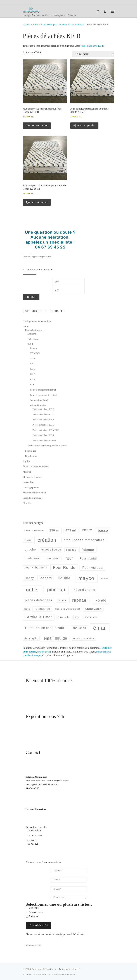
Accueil (27, 25)
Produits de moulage (33, 498)
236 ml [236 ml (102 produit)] (55, 530)
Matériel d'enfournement (35, 493)
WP (37, 974)
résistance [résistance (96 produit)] (42, 609)
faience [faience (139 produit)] (88, 550)
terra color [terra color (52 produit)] (64, 617)
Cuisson (32, 916)
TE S (32, 358)
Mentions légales (33, 945)
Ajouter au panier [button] (37, 126)
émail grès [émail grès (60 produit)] (31, 638)
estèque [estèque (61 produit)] (71, 550)
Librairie (27, 503)
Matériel (27, 472)
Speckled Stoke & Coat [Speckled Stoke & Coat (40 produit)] (68, 609)
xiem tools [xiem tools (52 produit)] (91, 617)
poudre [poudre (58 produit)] (62, 600)
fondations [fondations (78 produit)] (32, 558)
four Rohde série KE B (92, 46)
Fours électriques (49, 25)
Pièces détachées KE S (43, 420)
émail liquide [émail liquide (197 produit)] (55, 638)
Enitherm (32, 334)
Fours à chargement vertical (43, 395)
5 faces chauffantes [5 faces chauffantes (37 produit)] (34, 530)
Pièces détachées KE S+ (44, 425)
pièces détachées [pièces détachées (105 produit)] (39, 600)
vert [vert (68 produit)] (78, 617)
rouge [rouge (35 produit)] (27, 609)
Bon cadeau (28, 482)
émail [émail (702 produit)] (100, 628)
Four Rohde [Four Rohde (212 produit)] (64, 567)
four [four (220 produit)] (69, 558)
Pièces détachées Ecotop (44, 440)
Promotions (34, 912)
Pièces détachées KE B (43, 409)
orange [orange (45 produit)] (105, 578)
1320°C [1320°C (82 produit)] (87, 530)
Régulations (31, 456)
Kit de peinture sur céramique (37, 321)
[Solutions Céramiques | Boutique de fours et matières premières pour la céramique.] (31, 9)
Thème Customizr (67, 974)
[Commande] (93, 54)
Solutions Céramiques (44, 969)
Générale (33, 908)
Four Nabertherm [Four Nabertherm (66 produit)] (36, 568)
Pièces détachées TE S (43, 435)
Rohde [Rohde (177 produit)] (101, 600)
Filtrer (31, 297)
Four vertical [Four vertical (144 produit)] (93, 568)
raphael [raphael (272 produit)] (80, 600)
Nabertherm (33, 339)
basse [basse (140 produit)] (103, 530)
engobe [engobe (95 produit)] (30, 550)
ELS (32, 385)
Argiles (26, 461)
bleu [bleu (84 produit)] (28, 540)
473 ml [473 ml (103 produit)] (71, 530)
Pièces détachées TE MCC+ (46, 430)
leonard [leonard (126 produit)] (46, 578)
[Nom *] (68, 880)
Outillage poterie (31, 487)
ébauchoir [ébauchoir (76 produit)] (80, 628)
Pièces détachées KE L (43, 414)
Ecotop (33, 348)
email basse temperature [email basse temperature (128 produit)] (84, 540)
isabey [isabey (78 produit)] (29, 578)
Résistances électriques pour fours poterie (48, 446)
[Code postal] (68, 897)
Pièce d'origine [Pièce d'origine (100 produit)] (84, 590)
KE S (33, 379)
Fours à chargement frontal (43, 390)
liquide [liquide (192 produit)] (64, 578)
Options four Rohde (39, 400)
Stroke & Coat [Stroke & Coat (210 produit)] (39, 617)
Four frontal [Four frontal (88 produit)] (88, 558)
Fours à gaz (31, 451)
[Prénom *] (68, 870)
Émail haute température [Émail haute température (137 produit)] (46, 628)
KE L (33, 364)
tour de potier (44, 652)
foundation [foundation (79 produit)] (52, 558)
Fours (35, 25)
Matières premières (32, 477)
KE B (33, 369)
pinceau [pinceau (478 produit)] (56, 590)
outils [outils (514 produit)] (32, 590)
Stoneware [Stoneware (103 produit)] (93, 609)
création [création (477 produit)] (47, 540)
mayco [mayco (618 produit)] (86, 578)
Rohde (62, 25)
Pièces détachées (76, 25)
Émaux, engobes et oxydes (36, 466)
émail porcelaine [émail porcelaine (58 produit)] (84, 638)
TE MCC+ (35, 353)
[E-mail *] (68, 889)
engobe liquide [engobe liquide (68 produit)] (51, 550)
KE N (33, 374)
